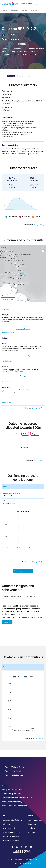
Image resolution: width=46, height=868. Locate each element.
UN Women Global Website (13, 775)
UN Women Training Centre (13, 767)
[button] (23, 274)
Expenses (38, 217)
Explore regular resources (23, 571)
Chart (5, 487)
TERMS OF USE (10, 859)
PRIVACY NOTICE (20, 859)
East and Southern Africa (11, 832)
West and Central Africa (10, 840)
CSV (35, 225)
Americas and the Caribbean (12, 820)
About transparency (35, 820)
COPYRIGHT (19, 863)
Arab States (6, 824)
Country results (14, 10)
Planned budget (13, 217)
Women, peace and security (12, 802)
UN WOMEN (27, 863)
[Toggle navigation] (43, 4)
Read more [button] (7, 622)
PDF (41, 225)
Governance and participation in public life (17, 798)
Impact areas (8, 667)
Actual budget (26, 217)
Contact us (32, 824)
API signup (32, 832)
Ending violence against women (13, 790)
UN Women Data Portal (11, 771)
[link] (23, 333)
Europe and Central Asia (10, 836)
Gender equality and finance (12, 794)
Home (5, 10)
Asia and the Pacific (9, 828)
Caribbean (24, 10)
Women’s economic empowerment (24, 730)
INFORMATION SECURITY (32, 859)
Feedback (31, 828)
